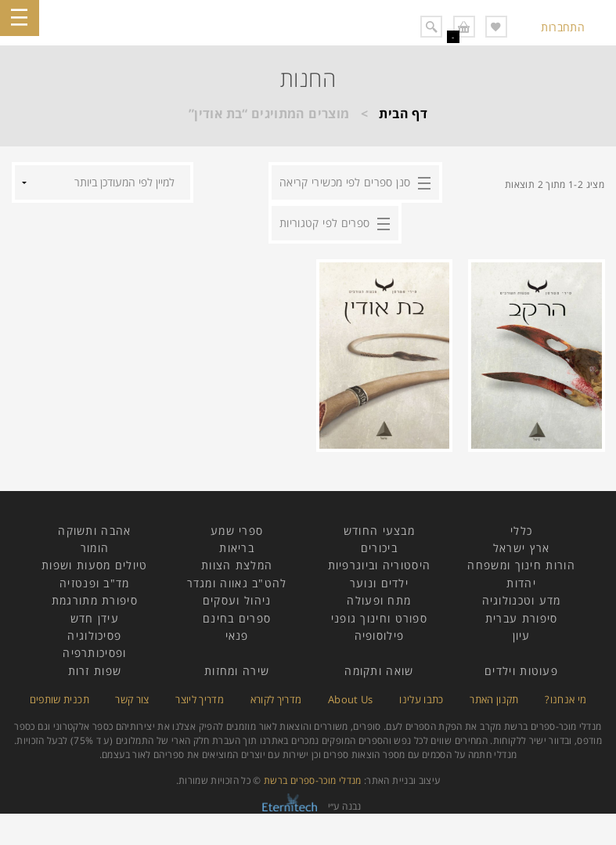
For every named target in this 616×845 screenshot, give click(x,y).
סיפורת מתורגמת (95, 600)
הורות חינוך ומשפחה (521, 565)
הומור (95, 548)
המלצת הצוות (237, 565)
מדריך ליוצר (200, 699)
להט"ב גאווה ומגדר (237, 583)
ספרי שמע (237, 531)
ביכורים (379, 548)
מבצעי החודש (379, 531)
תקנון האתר (494, 699)
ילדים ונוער (379, 583)
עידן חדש (95, 618)
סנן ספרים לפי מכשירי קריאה (345, 182)
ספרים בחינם (237, 618)
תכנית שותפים (59, 699)
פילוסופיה (380, 636)
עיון (522, 636)
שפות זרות (95, 671)
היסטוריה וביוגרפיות (380, 565)
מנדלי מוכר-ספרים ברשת (313, 780)
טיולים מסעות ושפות (94, 565)
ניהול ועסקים (237, 600)
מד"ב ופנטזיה (95, 583)
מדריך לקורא (276, 699)
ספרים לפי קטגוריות (324, 223)
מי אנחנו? (566, 699)
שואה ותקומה (379, 671)
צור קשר (132, 699)
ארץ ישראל (522, 548)
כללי (521, 531)
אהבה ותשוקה (94, 531)
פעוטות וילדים (521, 671)
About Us (351, 699)
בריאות (237, 548)
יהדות (521, 583)
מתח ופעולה (379, 600)
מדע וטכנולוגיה (522, 600)
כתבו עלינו (421, 699)
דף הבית (403, 114)
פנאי (237, 636)
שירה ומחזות (237, 671)
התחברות (563, 27)
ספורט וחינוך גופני (379, 618)
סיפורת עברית (522, 618)
